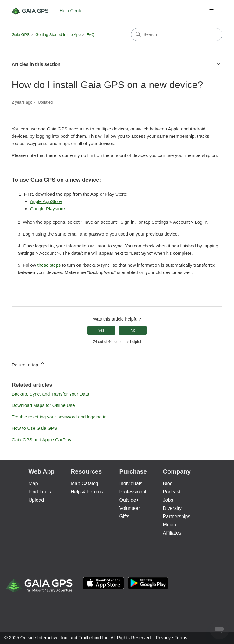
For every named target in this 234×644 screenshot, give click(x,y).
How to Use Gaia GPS (34, 428)
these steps (48, 265)
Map (33, 484)
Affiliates (172, 533)
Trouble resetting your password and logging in (59, 417)
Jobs (168, 500)
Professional (133, 492)
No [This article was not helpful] (133, 330)
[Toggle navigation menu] (212, 11)
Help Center (72, 11)
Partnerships (177, 516)
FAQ (90, 35)
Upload (36, 500)
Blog (168, 484)
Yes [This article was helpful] (101, 330)
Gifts (124, 516)
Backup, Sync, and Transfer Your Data (50, 394)
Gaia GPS (21, 35)
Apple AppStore (46, 201)
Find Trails (40, 492)
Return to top (28, 364)
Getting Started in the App (58, 35)
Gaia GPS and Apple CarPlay (41, 440)
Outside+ (129, 500)
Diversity (172, 508)
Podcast (172, 492)
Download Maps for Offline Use (43, 405)
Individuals (131, 484)
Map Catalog (85, 484)
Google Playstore (47, 209)
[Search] (177, 34)
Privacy (163, 637)
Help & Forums (87, 492)
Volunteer (130, 508)
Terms (181, 637)
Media (170, 525)
